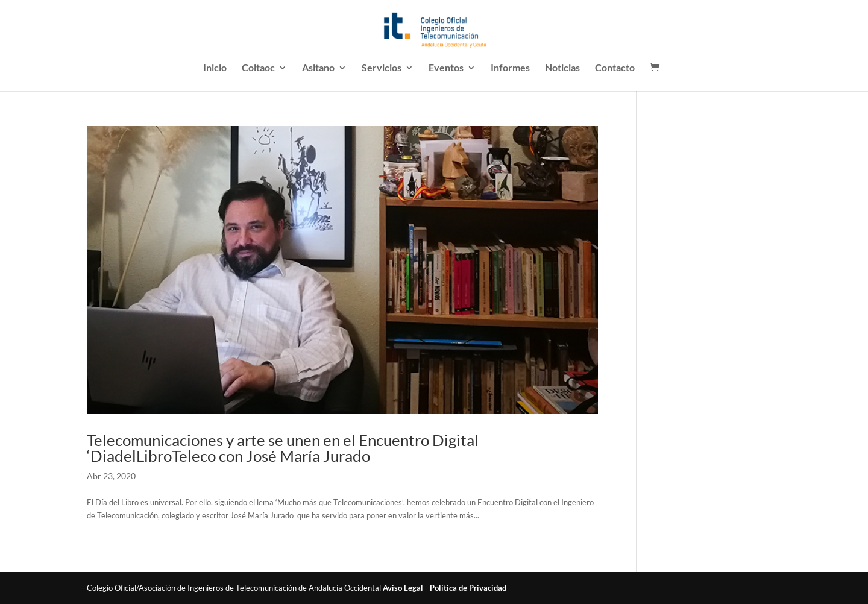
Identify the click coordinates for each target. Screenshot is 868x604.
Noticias (562, 68)
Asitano (318, 68)
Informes (510, 68)
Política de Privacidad (468, 588)
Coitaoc (258, 68)
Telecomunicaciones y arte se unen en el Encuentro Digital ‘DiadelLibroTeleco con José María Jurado (283, 448)
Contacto (615, 68)
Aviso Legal (403, 588)
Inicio (215, 68)
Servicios (382, 68)
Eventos (446, 68)
